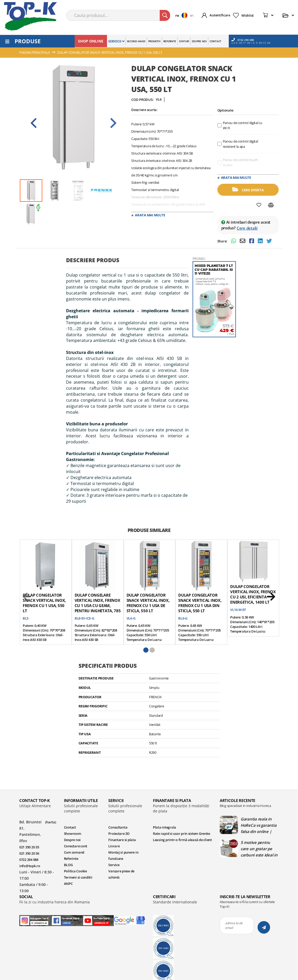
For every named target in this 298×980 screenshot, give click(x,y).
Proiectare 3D (119, 834)
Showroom (73, 834)
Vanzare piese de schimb (121, 874)
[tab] (127, 262)
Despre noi (72, 840)
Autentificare (220, 15)
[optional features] (219, 125)
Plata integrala (165, 827)
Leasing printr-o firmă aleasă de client (182, 840)
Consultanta (118, 827)
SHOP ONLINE (91, 41)
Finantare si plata (122, 840)
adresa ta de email (234, 925)
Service (114, 865)
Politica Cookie (75, 871)
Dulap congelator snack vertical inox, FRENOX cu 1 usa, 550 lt (44, 603)
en (192, 15)
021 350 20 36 (29, 853)
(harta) (50, 822)
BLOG (68, 865)
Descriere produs (93, 260)
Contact (70, 827)
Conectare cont (76, 846)
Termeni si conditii (78, 877)
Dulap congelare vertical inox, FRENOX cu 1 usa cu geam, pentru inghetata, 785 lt (98, 605)
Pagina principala (35, 52)
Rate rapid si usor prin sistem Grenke (181, 834)
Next (113, 123)
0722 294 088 (243, 40)
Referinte (71, 859)
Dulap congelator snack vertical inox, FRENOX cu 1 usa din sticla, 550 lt (200, 603)
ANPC (68, 884)
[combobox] (118, 15)
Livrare (114, 846)
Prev (34, 123)
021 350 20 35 (29, 847)
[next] (271, 597)
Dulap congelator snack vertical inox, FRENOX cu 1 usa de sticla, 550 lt (148, 603)
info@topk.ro (30, 866)
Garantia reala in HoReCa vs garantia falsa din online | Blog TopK (258, 825)
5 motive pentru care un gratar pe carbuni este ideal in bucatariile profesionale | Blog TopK (259, 849)
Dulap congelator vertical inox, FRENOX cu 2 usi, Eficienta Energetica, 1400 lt (253, 594)
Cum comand (74, 852)
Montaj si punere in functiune (123, 855)
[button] (183, 15)
